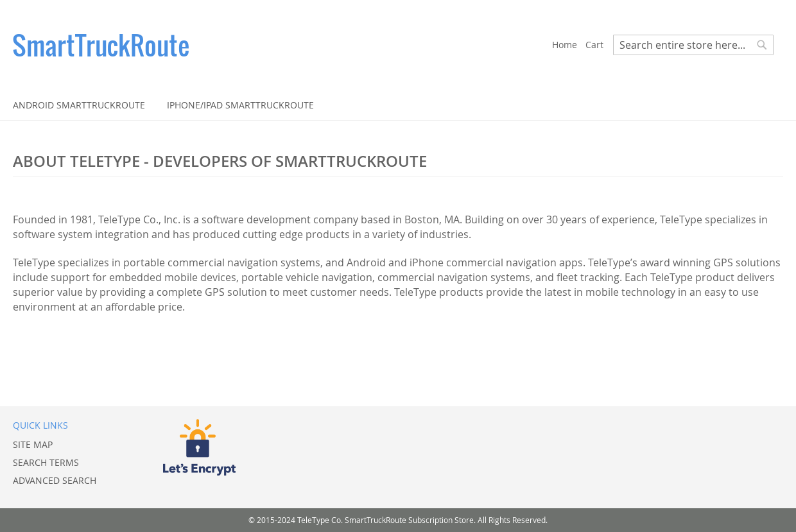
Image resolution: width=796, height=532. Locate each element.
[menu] (398, 105)
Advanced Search (55, 480)
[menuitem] (79, 105)
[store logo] (282, 45)
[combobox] (693, 45)
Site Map (33, 444)
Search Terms (46, 462)
